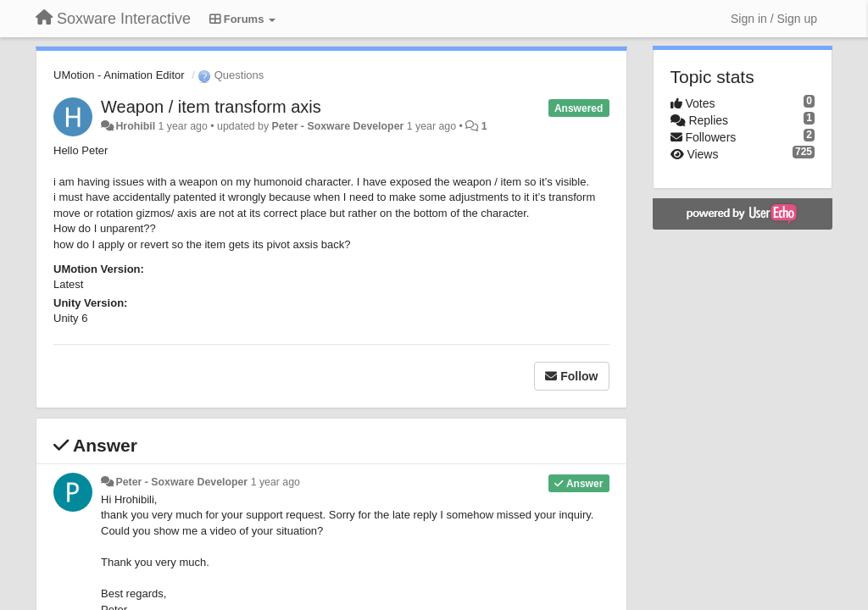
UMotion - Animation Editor (119, 75)
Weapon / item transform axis (211, 107)
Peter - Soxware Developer (338, 126)
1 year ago (275, 482)
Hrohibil (135, 126)
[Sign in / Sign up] (774, 19)
